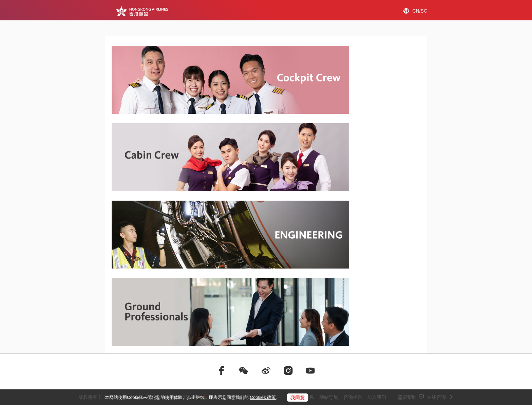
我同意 (298, 398)
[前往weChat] (244, 371)
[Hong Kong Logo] (142, 11)
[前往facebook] (222, 371)
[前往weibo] (266, 371)
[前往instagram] (288, 371)
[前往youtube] (310, 371)
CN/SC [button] (420, 11)
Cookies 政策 (263, 397)
